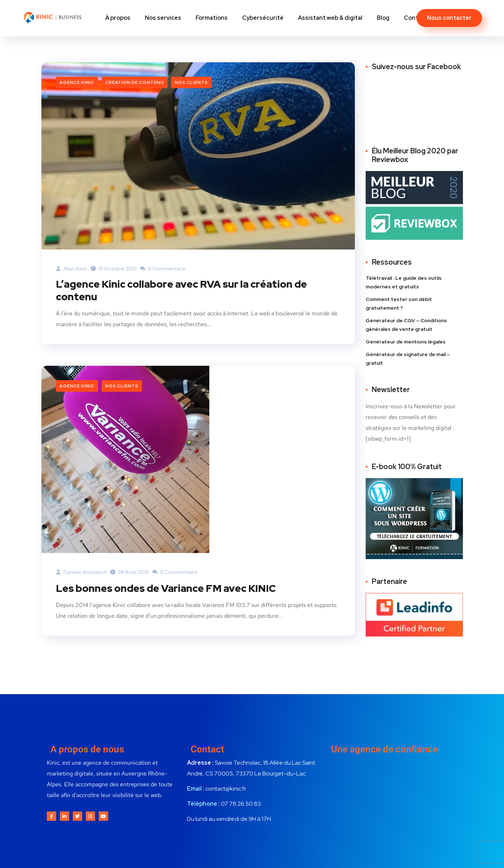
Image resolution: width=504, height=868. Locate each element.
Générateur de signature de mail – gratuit (408, 359)
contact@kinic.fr (226, 790)
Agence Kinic (77, 82)
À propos (118, 18)
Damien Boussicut (81, 573)
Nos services (163, 18)
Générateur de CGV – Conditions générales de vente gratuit (406, 325)
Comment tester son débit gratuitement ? (399, 303)
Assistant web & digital (330, 18)
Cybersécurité (263, 18)
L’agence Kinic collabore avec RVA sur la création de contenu (191, 291)
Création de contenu (135, 82)
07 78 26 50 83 (241, 805)
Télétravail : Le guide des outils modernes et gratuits (404, 282)
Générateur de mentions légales (406, 342)
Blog (383, 18)
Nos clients (191, 82)
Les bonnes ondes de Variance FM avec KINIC (174, 589)
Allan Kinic (72, 269)
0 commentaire (163, 269)
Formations (212, 18)
